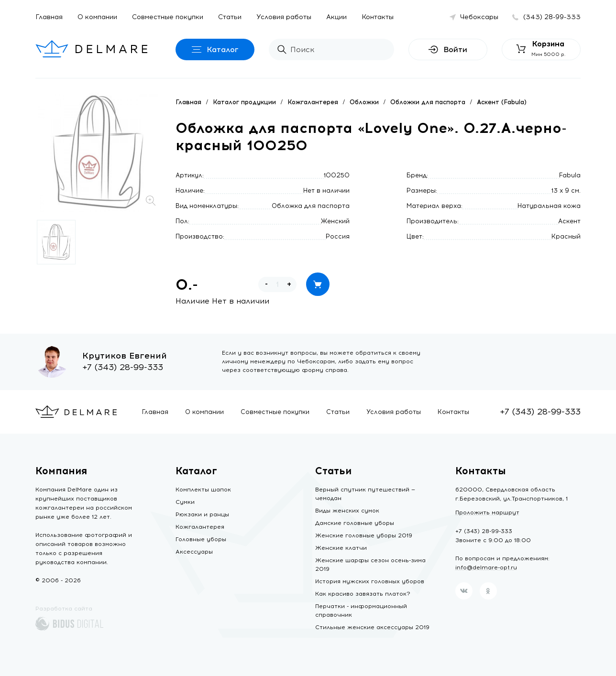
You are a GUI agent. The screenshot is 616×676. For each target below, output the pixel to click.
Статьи (230, 17)
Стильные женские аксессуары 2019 (372, 627)
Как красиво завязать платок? (363, 594)
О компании (97, 17)
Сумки (185, 502)
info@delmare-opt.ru (486, 567)
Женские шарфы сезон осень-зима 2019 (370, 565)
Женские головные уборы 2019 (364, 535)
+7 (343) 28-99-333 (123, 367)
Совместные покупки (168, 17)
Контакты (378, 17)
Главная (49, 17)
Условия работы (284, 17)
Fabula (570, 175)
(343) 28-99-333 (552, 17)
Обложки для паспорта (428, 102)
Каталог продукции (244, 102)
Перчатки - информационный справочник (361, 611)
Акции (336, 17)
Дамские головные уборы (355, 523)
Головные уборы (201, 539)
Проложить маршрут (487, 512)
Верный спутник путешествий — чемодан (365, 494)
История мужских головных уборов (370, 581)
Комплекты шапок (203, 490)
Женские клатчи (341, 548)
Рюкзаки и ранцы (202, 514)
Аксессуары (194, 552)
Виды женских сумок (347, 511)
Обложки (364, 102)
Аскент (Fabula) (502, 102)
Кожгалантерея (313, 102)
